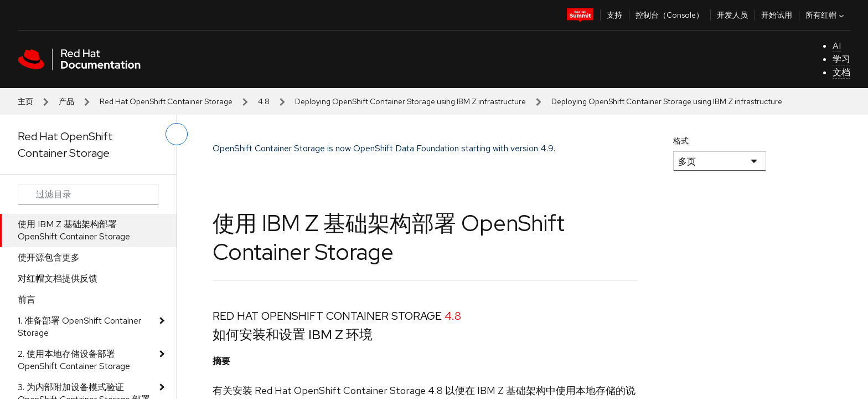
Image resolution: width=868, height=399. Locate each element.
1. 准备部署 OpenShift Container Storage (79, 327)
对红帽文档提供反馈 (58, 278)
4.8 (264, 101)
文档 (841, 72)
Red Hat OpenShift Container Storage (166, 101)
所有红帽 (826, 15)
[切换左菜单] (177, 134)
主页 (25, 101)
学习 (841, 59)
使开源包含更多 (49, 257)
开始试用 (777, 15)
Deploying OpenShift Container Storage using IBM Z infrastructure (410, 101)
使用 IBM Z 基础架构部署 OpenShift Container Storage (74, 230)
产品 (66, 101)
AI (837, 46)
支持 (614, 15)
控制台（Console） (670, 15)
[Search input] (88, 195)
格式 (681, 141)
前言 (27, 300)
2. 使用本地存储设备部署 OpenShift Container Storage (74, 360)
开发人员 (732, 15)
